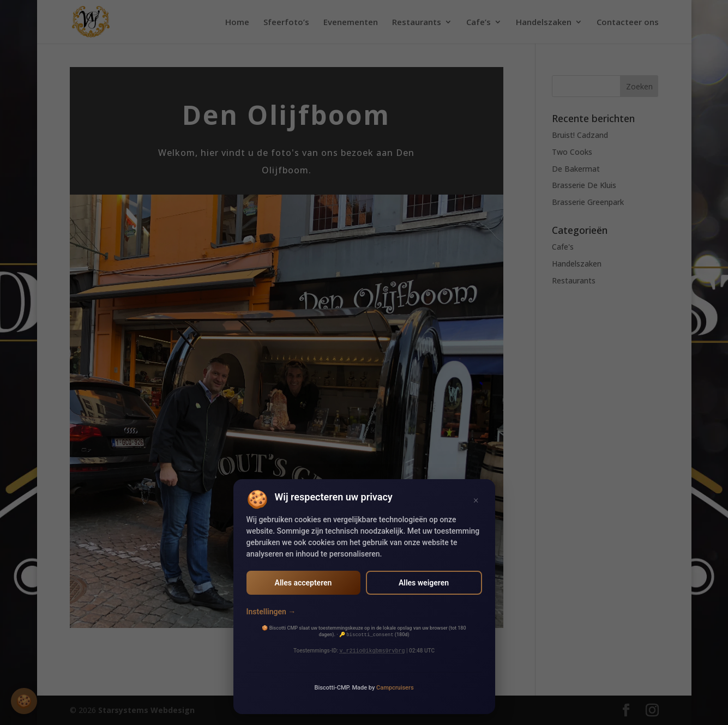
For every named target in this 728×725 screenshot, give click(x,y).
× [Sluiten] (476, 500)
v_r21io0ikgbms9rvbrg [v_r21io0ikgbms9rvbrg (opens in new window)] (372, 651)
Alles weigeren (424, 583)
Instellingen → (271, 612)
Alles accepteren (303, 583)
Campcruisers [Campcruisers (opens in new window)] (395, 688)
